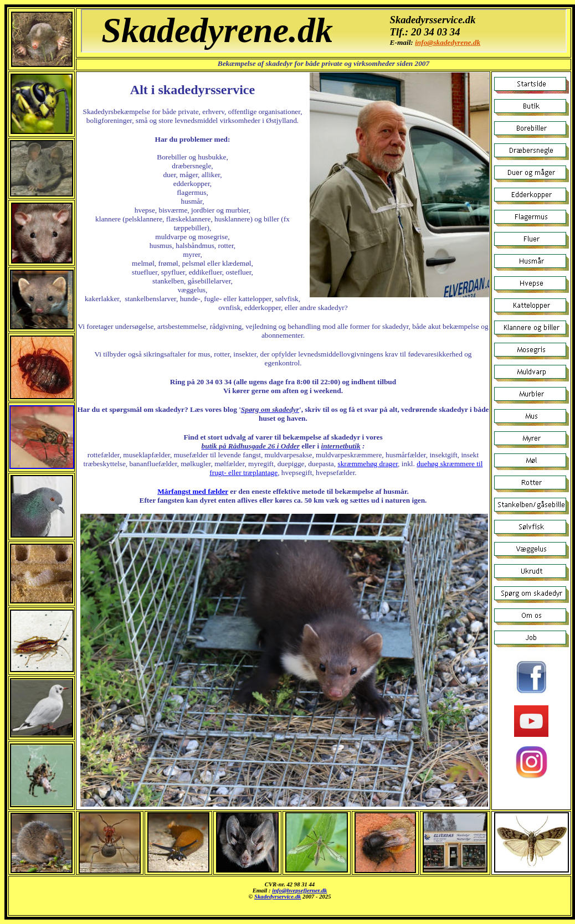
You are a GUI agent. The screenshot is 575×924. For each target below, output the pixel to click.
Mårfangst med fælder (193, 491)
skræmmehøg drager (368, 464)
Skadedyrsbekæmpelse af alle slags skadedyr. (290, 896)
